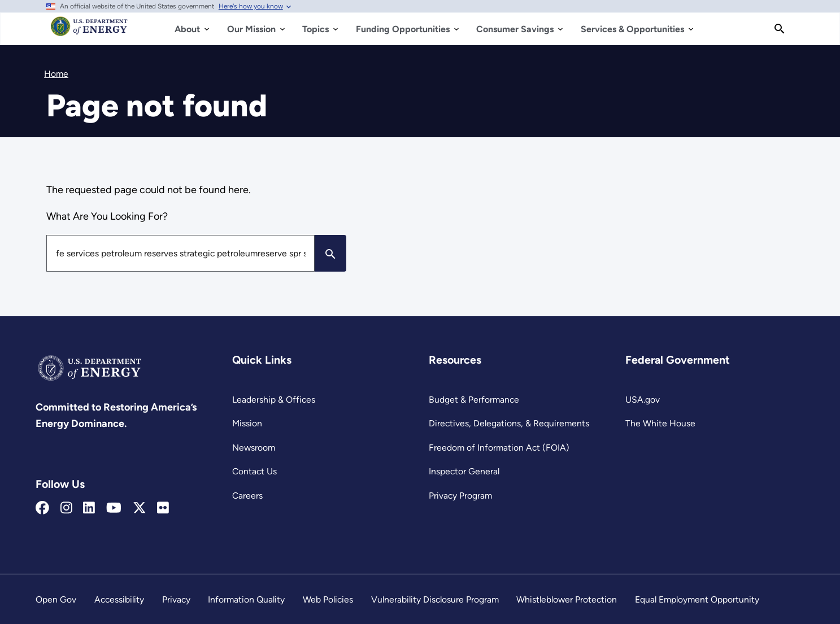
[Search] (780, 29)
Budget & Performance (474, 400)
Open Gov (56, 599)
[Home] (90, 32)
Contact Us (254, 471)
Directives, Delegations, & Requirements (509, 423)
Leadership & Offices (274, 400)
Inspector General (464, 471)
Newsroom (254, 448)
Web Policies (328, 599)
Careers (247, 496)
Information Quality (246, 599)
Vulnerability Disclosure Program (435, 599)
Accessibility (119, 599)
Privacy (176, 599)
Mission (247, 423)
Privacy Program (460, 496)
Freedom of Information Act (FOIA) (499, 448)
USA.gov (643, 400)
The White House (660, 423)
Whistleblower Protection (567, 599)
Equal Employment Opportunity (697, 599)
